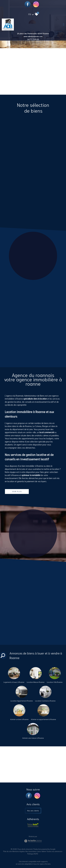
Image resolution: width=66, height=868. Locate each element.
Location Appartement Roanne (22, 701)
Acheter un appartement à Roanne (43, 719)
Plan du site (7, 851)
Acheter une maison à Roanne (33, 738)
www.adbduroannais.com (33, 36)
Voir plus (17, 491)
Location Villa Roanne (55, 682)
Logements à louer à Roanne (14, 682)
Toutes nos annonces (54, 851)
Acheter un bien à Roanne (19, 719)
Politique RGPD (33, 854)
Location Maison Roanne (36, 682)
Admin (44, 851)
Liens (39, 851)
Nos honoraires (31, 851)
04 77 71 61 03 (33, 39)
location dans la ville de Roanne (18, 426)
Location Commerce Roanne (45, 701)
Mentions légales (19, 851)
